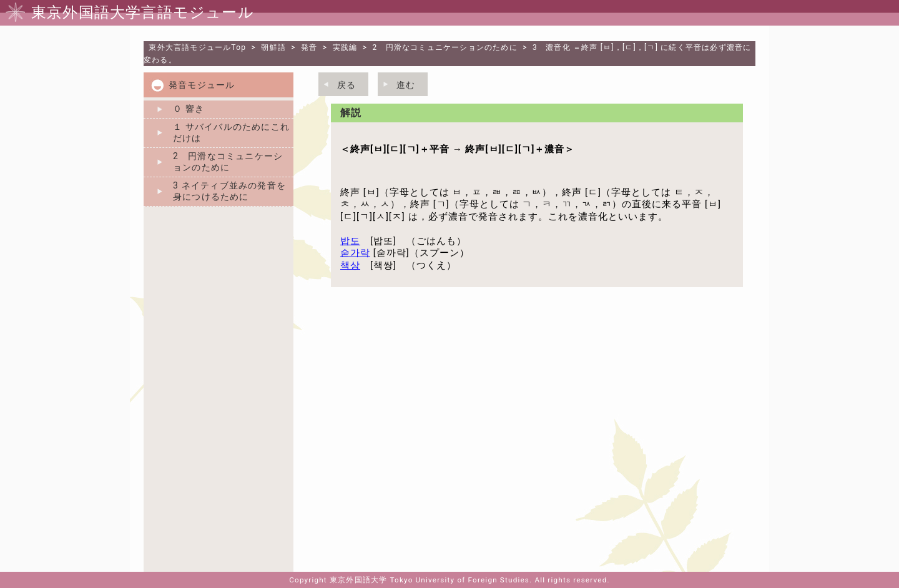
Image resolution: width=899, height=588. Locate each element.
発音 (309, 47)
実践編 (345, 47)
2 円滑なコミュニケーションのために (445, 47)
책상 (350, 265)
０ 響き (189, 109)
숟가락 (355, 253)
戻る (346, 85)
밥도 (350, 241)
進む (406, 85)
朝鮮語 (273, 47)
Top (197, 47)
